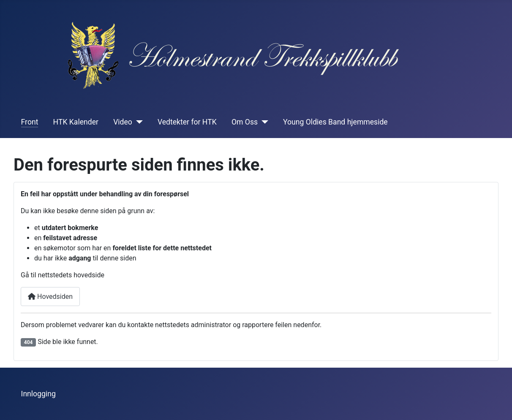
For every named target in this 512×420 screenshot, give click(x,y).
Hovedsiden (50, 297)
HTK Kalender (76, 122)
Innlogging (38, 394)
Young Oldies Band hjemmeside (335, 122)
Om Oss (245, 122)
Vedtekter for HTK (187, 122)
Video (123, 122)
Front (30, 122)
